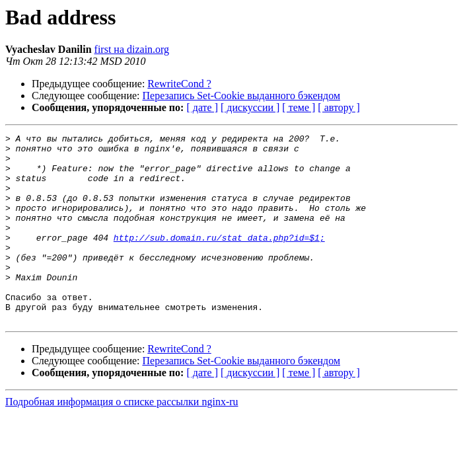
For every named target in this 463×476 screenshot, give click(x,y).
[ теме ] (299, 107)
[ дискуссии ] (250, 107)
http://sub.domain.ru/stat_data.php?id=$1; (219, 259)
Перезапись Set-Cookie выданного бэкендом (242, 96)
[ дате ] (202, 107)
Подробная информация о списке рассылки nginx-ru (122, 439)
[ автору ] (338, 107)
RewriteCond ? (179, 84)
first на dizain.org (132, 49)
